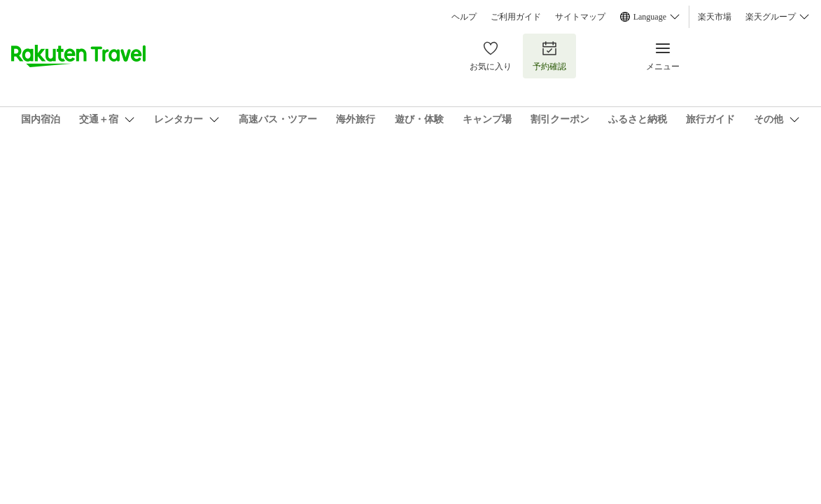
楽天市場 (715, 17)
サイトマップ (580, 17)
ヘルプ (464, 17)
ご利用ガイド (516, 17)
